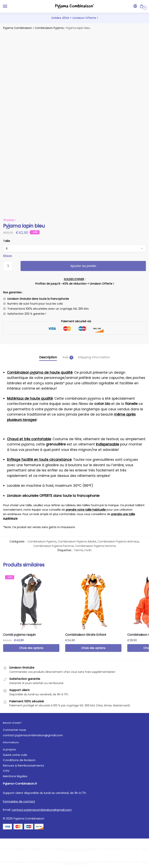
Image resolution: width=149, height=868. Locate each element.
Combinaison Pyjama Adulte (77, 541)
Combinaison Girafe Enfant (86, 635)
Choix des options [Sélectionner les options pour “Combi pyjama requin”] (31, 648)
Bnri (128, 849)
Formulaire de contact (19, 801)
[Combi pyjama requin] (31, 601)
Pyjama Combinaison (18, 28)
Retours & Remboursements (23, 765)
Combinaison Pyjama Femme (54, 546)
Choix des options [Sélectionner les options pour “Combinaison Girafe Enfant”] (93, 648)
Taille (7, 241)
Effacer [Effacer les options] (8, 256)
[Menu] (9, 6)
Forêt (88, 550)
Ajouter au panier (83, 266)
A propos (9, 749)
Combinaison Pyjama (49, 28)
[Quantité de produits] (8, 266)
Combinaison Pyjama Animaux (118, 541)
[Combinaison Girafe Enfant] (93, 601)
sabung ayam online (21, 849)
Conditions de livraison (19, 760)
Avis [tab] (65, 357)
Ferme (79, 550)
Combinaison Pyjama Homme (95, 546)
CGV (6, 771)
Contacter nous (14, 730)
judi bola (6, 849)
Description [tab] (48, 357)
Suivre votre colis (15, 755)
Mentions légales (15, 776)
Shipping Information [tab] (94, 357)
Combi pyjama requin (19, 635)
